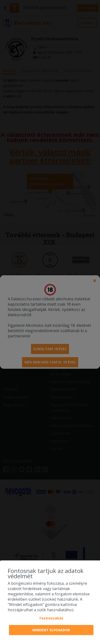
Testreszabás (51, 618)
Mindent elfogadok (51, 630)
